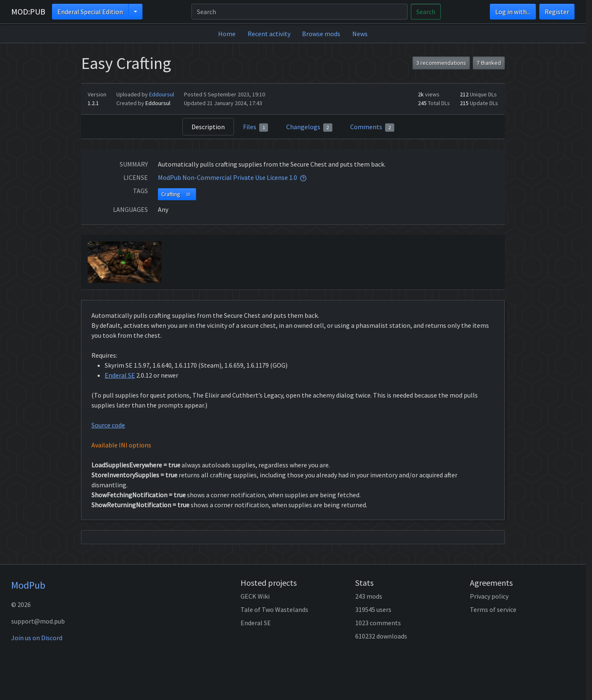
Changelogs (309, 127)
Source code (108, 425)
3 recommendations (441, 63)
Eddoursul (162, 94)
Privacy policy (489, 596)
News (360, 34)
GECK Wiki (255, 596)
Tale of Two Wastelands (274, 609)
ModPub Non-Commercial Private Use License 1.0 (227, 177)
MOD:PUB (28, 11)
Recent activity (269, 34)
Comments (372, 127)
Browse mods (321, 34)
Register (557, 12)
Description (208, 127)
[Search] (300, 12)
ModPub (28, 585)
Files (256, 127)
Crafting (177, 194)
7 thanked (489, 63)
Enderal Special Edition (90, 12)
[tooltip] (303, 177)
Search (426, 12)
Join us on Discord (37, 638)
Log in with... (513, 12)
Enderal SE (120, 375)
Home (227, 34)
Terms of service (493, 609)
